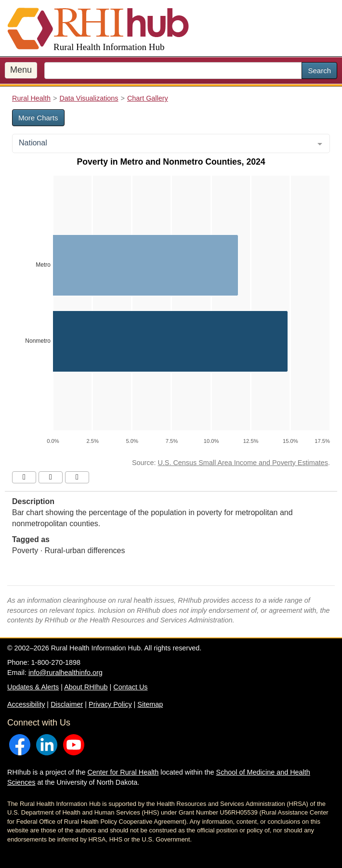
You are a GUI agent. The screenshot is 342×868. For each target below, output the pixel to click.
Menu (21, 70)
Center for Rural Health (123, 772)
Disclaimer (67, 704)
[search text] (173, 71)
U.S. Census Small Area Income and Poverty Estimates (243, 463)
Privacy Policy (110, 704)
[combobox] (171, 143)
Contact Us (130, 687)
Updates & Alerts (33, 687)
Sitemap (150, 704)
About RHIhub (86, 687)
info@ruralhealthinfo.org (66, 673)
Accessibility (26, 704)
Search (319, 71)
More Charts (38, 118)
